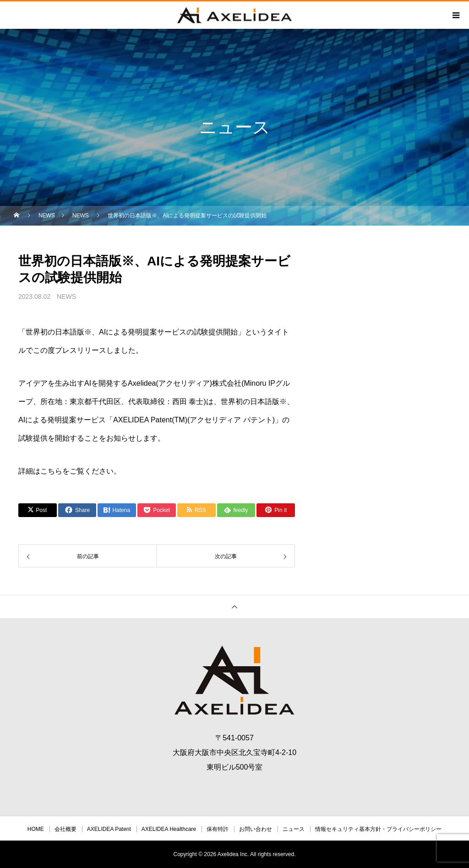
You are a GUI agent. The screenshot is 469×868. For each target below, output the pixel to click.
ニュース (294, 829)
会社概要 (65, 829)
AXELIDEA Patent (109, 829)
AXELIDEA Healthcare (169, 829)
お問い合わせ (256, 829)
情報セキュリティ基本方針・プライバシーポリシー (378, 829)
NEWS (66, 297)
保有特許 (218, 829)
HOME (36, 829)
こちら (51, 471)
